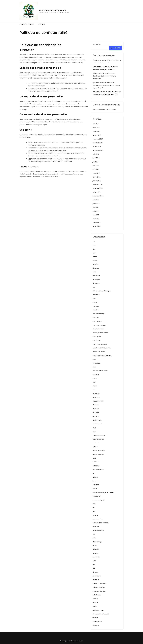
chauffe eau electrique (100, 344)
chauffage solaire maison (101, 333)
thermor (95, 618)
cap (94, 287)
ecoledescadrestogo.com (53, 10)
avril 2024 (96, 215)
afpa (94, 253)
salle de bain (97, 595)
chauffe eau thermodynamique (102, 356)
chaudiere (96, 306)
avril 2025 (96, 169)
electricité (96, 412)
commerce (96, 374)
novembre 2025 (98, 143)
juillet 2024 (96, 204)
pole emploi (96, 557)
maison (95, 489)
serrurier (95, 603)
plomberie (96, 549)
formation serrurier (98, 439)
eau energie (96, 397)
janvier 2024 (96, 226)
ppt (94, 565)
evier (94, 428)
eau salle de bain (98, 401)
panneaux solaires (98, 530)
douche (95, 386)
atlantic (95, 261)
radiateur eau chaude (99, 584)
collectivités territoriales (100, 371)
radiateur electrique (99, 587)
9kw (94, 249)
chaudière (96, 310)
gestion (95, 447)
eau (94, 390)
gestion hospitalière (99, 450)
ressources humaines (99, 591)
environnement (97, 424)
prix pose (95, 572)
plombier (95, 553)
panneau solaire (98, 519)
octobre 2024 (97, 192)
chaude (95, 302)
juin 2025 (95, 162)
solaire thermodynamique (101, 614)
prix (94, 568)
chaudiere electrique (99, 314)
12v (94, 241)
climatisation (97, 363)
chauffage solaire (98, 329)
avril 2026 (96, 124)
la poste (95, 477)
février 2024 (96, 223)
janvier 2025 (96, 181)
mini (94, 504)
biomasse (96, 268)
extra (94, 432)
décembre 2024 (98, 185)
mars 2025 (96, 173)
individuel (95, 462)
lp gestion (96, 485)
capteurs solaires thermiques (102, 291)
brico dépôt (96, 279)
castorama (96, 295)
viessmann (96, 625)
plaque (95, 545)
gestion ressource (98, 454)
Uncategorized (97, 622)
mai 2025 (96, 166)
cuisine (95, 378)
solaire (95, 606)
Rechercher (97, 44)
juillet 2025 (96, 158)
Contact (42, 24)
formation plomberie (99, 435)
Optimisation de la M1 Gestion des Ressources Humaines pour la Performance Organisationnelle (106, 85)
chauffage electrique (99, 325)
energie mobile (97, 420)
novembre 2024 (98, 188)
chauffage (96, 317)
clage (94, 359)
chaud (94, 299)
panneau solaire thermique (101, 523)
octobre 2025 (97, 147)
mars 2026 (96, 128)
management (97, 496)
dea (94, 382)
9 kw (94, 245)
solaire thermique (98, 610)
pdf (94, 534)
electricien (96, 409)
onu (94, 507)
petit (94, 538)
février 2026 (96, 131)
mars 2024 (96, 219)
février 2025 (96, 177)
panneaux (96, 527)
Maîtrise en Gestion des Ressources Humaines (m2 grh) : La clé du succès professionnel (104, 76)
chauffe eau (96, 340)
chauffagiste (97, 336)
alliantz (95, 257)
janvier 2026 (96, 135)
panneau (95, 515)
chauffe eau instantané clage (102, 348)
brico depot (96, 276)
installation (96, 466)
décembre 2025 (98, 139)
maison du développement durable (104, 492)
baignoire (95, 264)
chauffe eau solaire (99, 352)
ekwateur (96, 405)
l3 (93, 473)
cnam (94, 367)
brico (94, 272)
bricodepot (96, 283)
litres (94, 481)
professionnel (97, 576)
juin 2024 (95, 207)
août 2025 (96, 154)
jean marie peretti (98, 470)
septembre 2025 (98, 150)
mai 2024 (96, 211)
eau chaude (96, 394)
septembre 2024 (98, 196)
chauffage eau (97, 321)
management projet (99, 500)
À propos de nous (27, 24)
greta (94, 458)
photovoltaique (97, 542)
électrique (96, 416)
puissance (96, 580)
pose (94, 561)
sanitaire (95, 599)
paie (94, 511)
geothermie (96, 443)
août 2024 (96, 200)
